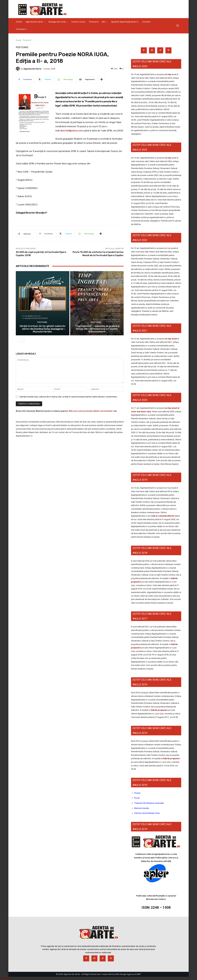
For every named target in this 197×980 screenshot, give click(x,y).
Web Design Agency (125, 974)
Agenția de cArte (32, 69)
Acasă (18, 40)
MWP (139, 974)
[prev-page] (18, 340)
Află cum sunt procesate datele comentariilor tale (93, 411)
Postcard (27, 40)
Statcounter (6, 978)
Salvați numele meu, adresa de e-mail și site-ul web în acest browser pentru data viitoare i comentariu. (69, 397)
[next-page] (23, 340)
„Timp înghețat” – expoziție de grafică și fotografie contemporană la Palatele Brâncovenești (97, 329)
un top (168, 74)
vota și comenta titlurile (163, 516)
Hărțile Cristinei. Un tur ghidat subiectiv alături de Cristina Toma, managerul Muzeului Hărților (43, 329)
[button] (178, 26)
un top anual (171, 339)
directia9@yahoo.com (72, 131)
